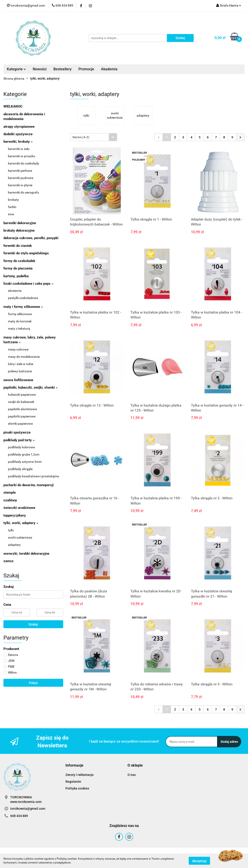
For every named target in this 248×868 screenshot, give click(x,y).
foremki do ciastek (18, 246)
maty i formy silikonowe (23, 307)
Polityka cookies (77, 788)
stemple (10, 493)
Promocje (86, 69)
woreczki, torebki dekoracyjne (26, 554)
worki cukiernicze (20, 537)
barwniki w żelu (19, 149)
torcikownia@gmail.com (28, 809)
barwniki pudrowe (21, 178)
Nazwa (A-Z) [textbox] (81, 137)
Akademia (109, 69)
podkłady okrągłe (20, 469)
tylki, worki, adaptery (21, 523)
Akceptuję (199, 861)
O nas (132, 775)
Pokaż (33, 683)
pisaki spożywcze (17, 432)
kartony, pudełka (16, 276)
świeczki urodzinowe (19, 508)
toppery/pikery (15, 515)
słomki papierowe (20, 424)
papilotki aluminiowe (22, 409)
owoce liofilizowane (18, 380)
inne (11, 214)
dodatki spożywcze (18, 134)
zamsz (9, 561)
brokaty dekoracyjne (19, 230)
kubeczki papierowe (22, 395)
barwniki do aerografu (24, 192)
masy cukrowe (18, 349)
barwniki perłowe (20, 171)
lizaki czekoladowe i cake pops (28, 284)
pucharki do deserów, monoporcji (29, 485)
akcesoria (15, 291)
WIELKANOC (13, 106)
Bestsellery (63, 69)
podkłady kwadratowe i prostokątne (33, 476)
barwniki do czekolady (24, 163)
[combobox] (94, 137)
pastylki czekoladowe (23, 298)
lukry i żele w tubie (21, 364)
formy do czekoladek (19, 261)
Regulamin (73, 782)
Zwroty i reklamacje (80, 775)
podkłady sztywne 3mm (25, 462)
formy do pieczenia (18, 268)
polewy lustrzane (20, 371)
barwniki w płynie (20, 185)
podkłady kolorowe (21, 447)
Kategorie (16, 69)
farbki (12, 207)
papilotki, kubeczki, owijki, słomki (30, 387)
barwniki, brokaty (18, 142)
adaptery (14, 545)
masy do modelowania (24, 357)
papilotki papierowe (22, 416)
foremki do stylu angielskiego (26, 253)
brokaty (13, 200)
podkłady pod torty (19, 440)
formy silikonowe (20, 314)
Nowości (40, 69)
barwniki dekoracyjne (20, 223)
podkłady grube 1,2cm (24, 454)
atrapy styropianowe (19, 127)
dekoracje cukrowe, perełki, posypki (31, 238)
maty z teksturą (19, 329)
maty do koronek (20, 321)
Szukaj (33, 624)
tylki (11, 530)
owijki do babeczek (21, 402)
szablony (10, 500)
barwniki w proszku (22, 156)
